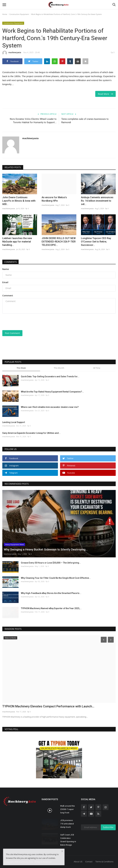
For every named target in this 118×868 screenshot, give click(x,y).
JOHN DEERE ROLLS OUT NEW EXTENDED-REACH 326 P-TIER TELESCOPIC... (59, 242)
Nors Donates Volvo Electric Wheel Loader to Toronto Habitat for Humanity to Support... (33, 121)
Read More (105, 94)
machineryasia (12, 53)
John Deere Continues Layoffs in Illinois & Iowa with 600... (19, 201)
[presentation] (26, 322)
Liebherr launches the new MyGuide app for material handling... (17, 242)
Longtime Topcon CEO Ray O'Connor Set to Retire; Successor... (96, 242)
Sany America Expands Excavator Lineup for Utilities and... (31, 433)
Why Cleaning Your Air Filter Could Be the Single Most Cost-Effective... (56, 578)
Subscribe (108, 827)
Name (6, 269)
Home (5, 14)
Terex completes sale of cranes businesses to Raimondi (85, 121)
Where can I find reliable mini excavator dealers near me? (50, 407)
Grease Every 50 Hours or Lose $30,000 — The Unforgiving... (51, 563)
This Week (21, 368)
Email (5, 282)
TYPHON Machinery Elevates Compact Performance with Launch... (48, 706)
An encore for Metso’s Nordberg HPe (54, 199)
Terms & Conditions (104, 862)
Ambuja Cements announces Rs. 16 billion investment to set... (97, 201)
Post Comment (12, 333)
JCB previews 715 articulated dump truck (67, 824)
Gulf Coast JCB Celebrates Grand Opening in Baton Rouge (68, 840)
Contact (89, 862)
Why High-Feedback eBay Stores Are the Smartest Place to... (51, 593)
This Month (59, 368)
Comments (11, 262)
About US (78, 862)
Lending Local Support (14, 422)
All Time (97, 368)
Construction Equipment (19, 14)
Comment (8, 296)
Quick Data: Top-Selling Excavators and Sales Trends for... (50, 376)
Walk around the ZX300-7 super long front (68, 809)
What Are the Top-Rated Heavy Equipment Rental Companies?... (52, 392)
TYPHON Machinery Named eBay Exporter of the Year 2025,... (51, 608)
